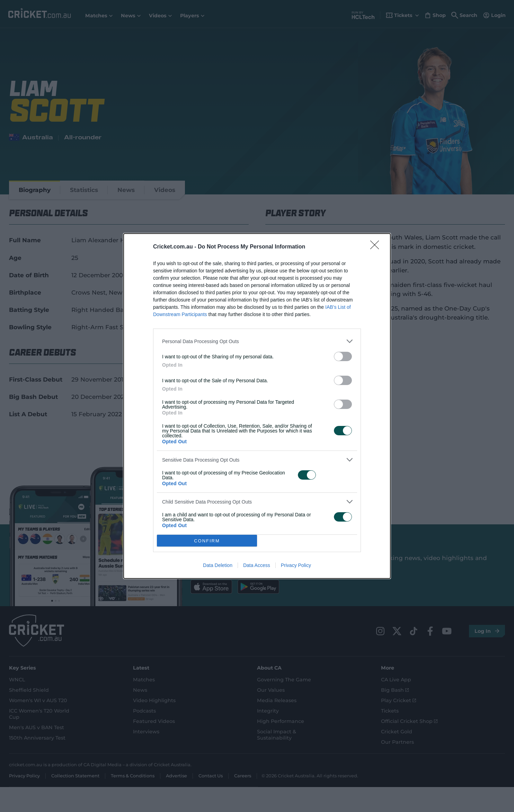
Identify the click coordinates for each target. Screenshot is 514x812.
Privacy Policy (296, 565)
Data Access (257, 565)
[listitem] (257, 341)
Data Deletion (218, 565)
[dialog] (257, 406)
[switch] (343, 356)
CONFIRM (207, 541)
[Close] (377, 247)
